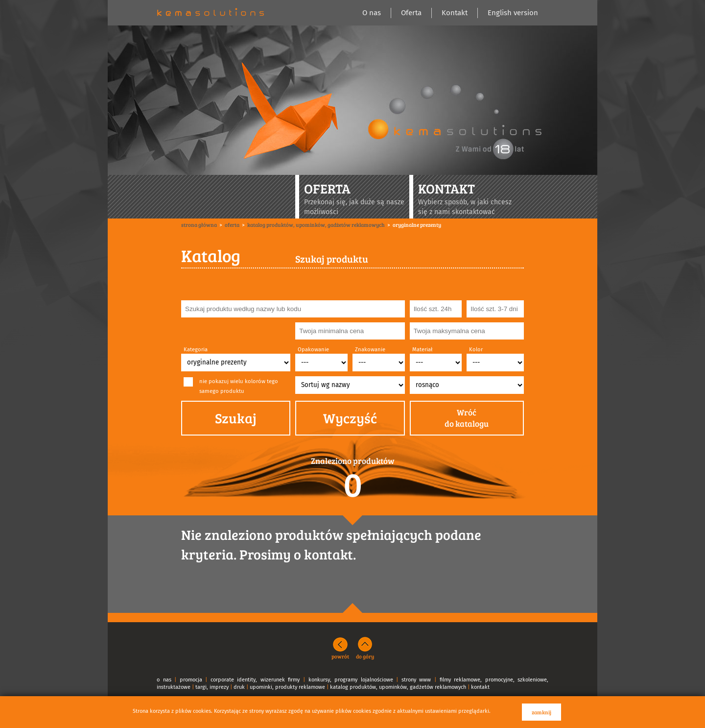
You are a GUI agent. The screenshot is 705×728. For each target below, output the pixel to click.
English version (513, 13)
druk (239, 687)
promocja (191, 680)
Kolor (476, 350)
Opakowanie (313, 350)
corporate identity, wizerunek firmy (255, 680)
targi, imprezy (212, 687)
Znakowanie (370, 350)
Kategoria (196, 350)
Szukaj (236, 418)
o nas (164, 680)
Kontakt (455, 13)
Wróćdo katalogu (467, 418)
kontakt (480, 687)
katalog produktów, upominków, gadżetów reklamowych (398, 687)
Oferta (411, 13)
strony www (416, 680)
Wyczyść (350, 418)
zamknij (541, 712)
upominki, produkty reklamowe (287, 687)
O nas (372, 13)
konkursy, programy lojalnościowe (351, 680)
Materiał (422, 350)
